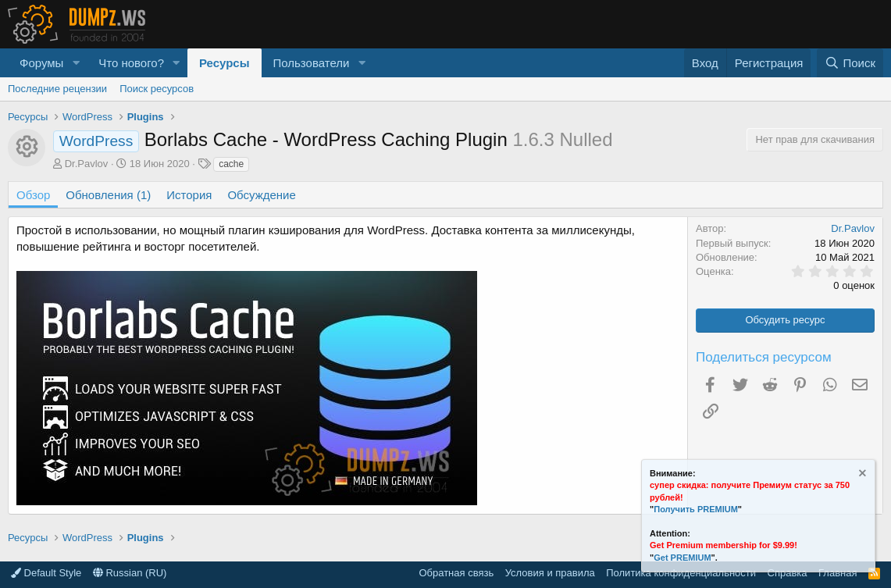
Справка (788, 573)
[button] (76, 63)
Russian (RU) (130, 573)
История (189, 195)
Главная (838, 573)
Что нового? (131, 63)
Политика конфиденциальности (681, 573)
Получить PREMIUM (696, 509)
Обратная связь (456, 573)
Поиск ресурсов (157, 89)
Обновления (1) (108, 195)
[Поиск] (850, 63)
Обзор (33, 195)
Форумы (41, 63)
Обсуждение (261, 195)
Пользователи (312, 63)
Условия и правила (550, 573)
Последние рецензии (57, 89)
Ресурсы (225, 63)
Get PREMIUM (682, 558)
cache (231, 164)
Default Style (46, 573)
